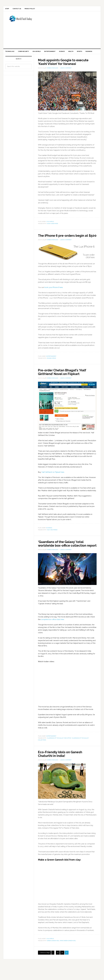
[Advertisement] (71, 30)
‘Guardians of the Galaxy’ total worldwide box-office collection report (66, 556)
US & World (50, 229)
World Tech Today (21, 21)
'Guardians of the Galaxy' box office (59, 753)
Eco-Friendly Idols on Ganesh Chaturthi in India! (64, 769)
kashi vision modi (52, 231)
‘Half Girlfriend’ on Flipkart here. (53, 483)
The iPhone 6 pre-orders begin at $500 (67, 245)
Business (49, 539)
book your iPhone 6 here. (54, 299)
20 (62, 967)
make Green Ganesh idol (68, 955)
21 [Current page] (67, 967)
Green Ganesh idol (53, 955)
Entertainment (51, 367)
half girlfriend (52, 541)
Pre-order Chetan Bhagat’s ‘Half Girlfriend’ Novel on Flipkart (66, 383)
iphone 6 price (51, 369)
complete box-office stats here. (52, 634)
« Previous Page (44, 967)
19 (58, 967)
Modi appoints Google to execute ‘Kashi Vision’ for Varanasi (67, 69)
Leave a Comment (66, 75)
